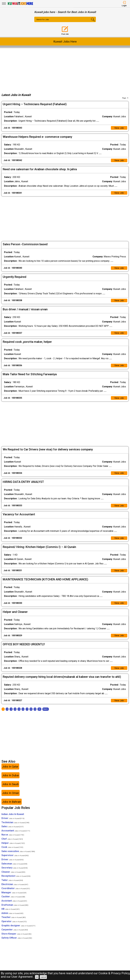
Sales (13, 830)
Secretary (15, 871)
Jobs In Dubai (10, 779)
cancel (43, 977)
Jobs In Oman (10, 796)
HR (11, 912)
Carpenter (15, 933)
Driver (13, 822)
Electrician (15, 888)
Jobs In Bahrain (11, 805)
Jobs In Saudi (10, 788)
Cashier (13, 900)
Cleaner (13, 875)
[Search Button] (91, 22)
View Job (119, 128)
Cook (12, 851)
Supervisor (15, 859)
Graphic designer (18, 929)
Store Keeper (16, 937)
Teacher (14, 921)
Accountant (16, 834)
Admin (12, 917)
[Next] (46, 713)
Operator (14, 925)
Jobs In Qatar (10, 770)
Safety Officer (17, 941)
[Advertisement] (65, 70)
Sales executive (18, 855)
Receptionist (16, 880)
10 (39, 713)
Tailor (12, 884)
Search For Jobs (43, 20)
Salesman (14, 867)
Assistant (14, 904)
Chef (12, 842)
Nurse (13, 838)
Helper (13, 846)
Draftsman (15, 908)
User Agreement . (23, 977)
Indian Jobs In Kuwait (13, 818)
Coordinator (16, 892)
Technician (15, 826)
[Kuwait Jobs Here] (20, 5)
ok (37, 977)
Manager (14, 896)
